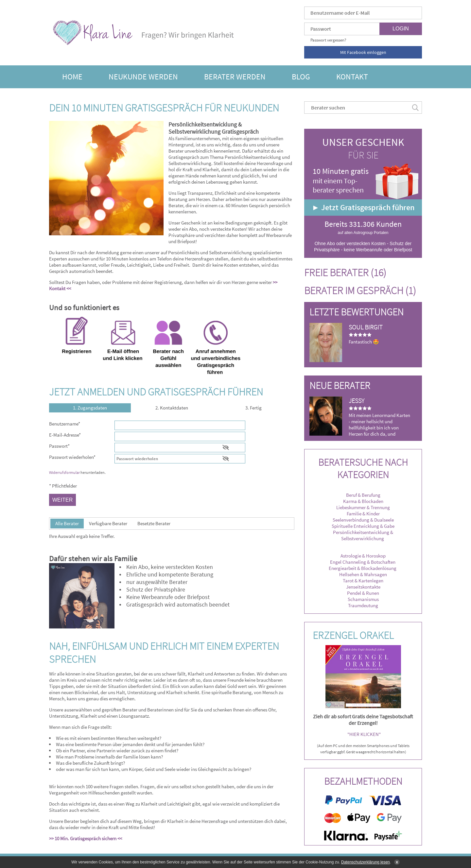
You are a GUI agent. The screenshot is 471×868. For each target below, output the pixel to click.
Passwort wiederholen (72, 457)
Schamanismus (363, 599)
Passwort (59, 446)
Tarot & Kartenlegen (363, 581)
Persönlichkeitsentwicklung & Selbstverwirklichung (363, 535)
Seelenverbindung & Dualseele (363, 520)
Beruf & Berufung (363, 495)
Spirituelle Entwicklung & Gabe (363, 526)
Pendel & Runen (363, 593)
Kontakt (352, 77)
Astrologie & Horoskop (363, 556)
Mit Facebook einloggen (363, 52)
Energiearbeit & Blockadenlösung (363, 568)
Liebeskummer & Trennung (363, 507)
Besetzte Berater (154, 523)
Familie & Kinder (363, 514)
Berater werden (235, 77)
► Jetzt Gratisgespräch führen (363, 207)
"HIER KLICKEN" (364, 734)
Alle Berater (67, 523)
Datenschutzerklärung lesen (366, 862)
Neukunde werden (143, 77)
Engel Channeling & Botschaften (363, 562)
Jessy (357, 401)
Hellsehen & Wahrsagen (363, 574)
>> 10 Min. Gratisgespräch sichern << (86, 838)
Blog (301, 77)
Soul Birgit (366, 327)
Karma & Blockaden (363, 501)
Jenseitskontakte (363, 587)
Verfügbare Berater (108, 523)
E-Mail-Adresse (65, 435)
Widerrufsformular (64, 472)
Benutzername (65, 424)
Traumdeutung (363, 605)
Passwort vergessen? (328, 40)
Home (72, 77)
